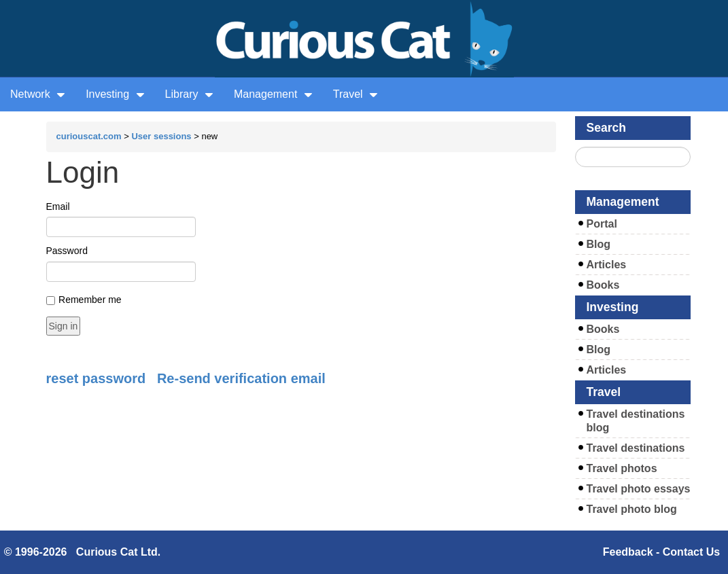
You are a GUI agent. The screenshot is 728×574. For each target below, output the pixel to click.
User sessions (161, 136)
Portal (602, 224)
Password (67, 251)
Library (189, 94)
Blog (599, 244)
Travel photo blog (632, 509)
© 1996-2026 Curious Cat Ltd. (83, 552)
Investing (115, 94)
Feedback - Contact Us (661, 552)
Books (603, 285)
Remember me (90, 300)
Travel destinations (636, 448)
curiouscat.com (89, 136)
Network (38, 94)
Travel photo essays (639, 489)
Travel (356, 94)
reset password (96, 378)
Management (273, 94)
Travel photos (622, 468)
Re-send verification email (241, 378)
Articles (607, 265)
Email (58, 207)
